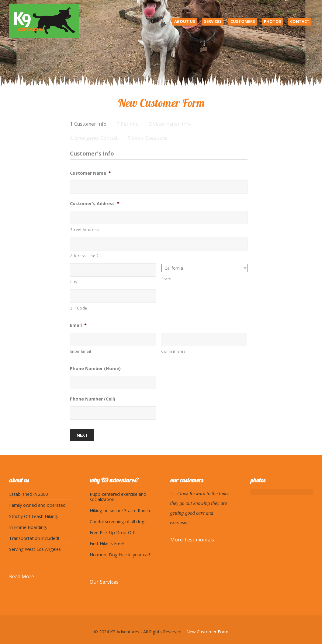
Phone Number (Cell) (93, 399)
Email (78, 325)
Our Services (104, 581)
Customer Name (90, 173)
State (166, 279)
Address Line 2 (85, 256)
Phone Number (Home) (95, 369)
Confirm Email (175, 351)
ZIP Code (79, 308)
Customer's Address (95, 204)
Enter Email (81, 351)
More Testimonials (192, 539)
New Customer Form (207, 631)
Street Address (85, 229)
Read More (22, 576)
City (74, 282)
